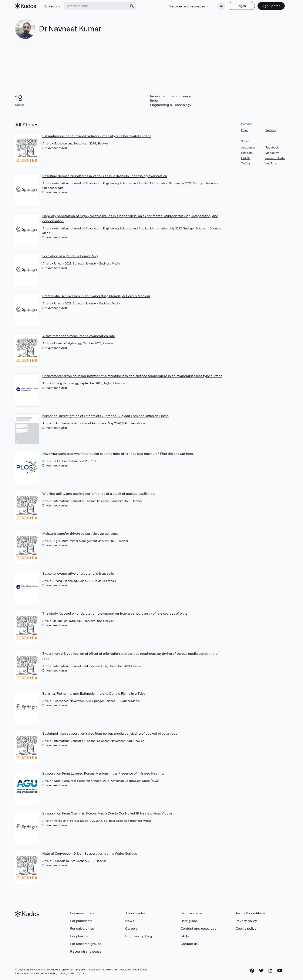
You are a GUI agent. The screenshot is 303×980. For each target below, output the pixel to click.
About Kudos (135, 913)
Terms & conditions (251, 913)
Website (271, 130)
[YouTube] (280, 971)
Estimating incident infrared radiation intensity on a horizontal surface (97, 136)
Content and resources (198, 928)
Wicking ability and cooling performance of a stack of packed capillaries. (99, 494)
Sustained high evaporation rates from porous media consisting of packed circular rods (110, 733)
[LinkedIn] (270, 971)
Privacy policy (246, 921)
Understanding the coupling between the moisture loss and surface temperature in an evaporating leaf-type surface (132, 376)
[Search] (132, 6)
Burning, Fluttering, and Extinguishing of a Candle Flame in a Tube (94, 694)
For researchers (82, 913)
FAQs (185, 936)
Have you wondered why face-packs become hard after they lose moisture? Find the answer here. (118, 454)
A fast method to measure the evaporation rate (79, 336)
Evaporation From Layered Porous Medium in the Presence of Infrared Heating (103, 773)
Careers (131, 928)
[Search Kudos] (96, 6)
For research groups (86, 944)
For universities (82, 928)
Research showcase (86, 951)
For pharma (79, 936)
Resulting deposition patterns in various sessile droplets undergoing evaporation (105, 176)
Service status (191, 913)
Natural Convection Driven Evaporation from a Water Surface (90, 853)
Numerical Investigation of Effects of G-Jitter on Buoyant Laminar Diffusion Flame (105, 416)
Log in (241, 6)
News (130, 921)
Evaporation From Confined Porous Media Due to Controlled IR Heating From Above (107, 813)
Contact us (189, 944)
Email (245, 130)
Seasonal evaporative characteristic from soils (78, 573)
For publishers (81, 921)
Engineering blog (139, 936)
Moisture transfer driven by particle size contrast (80, 534)
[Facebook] (252, 971)
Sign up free (271, 6)
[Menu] (221, 6)
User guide (189, 921)
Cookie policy (246, 928)
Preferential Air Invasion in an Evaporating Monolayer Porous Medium (96, 296)
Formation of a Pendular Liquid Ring (70, 256)
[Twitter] (261, 971)
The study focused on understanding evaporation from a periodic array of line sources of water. (116, 613)
